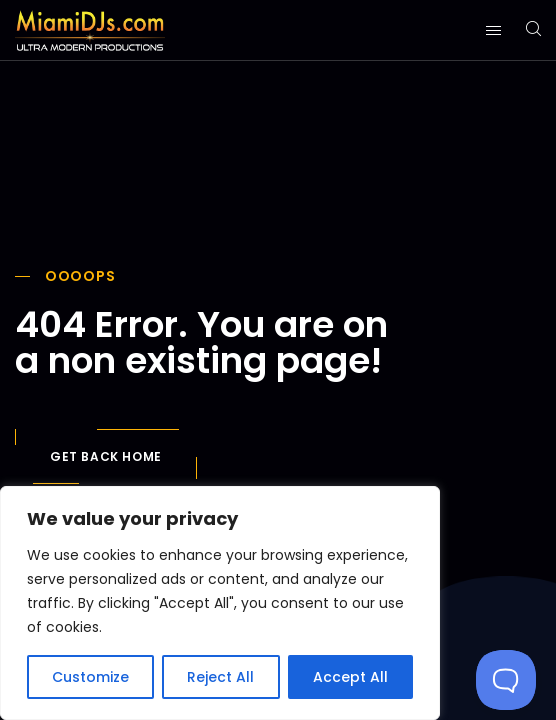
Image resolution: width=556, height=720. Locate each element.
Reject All (220, 677)
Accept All (350, 677)
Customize (90, 677)
